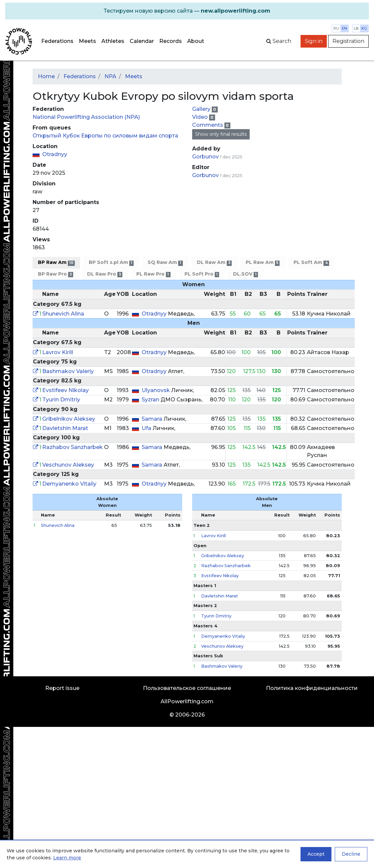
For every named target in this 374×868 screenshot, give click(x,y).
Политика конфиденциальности (312, 688)
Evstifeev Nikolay (65, 390)
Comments (208, 125)
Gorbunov (206, 157)
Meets (87, 41)
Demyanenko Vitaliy (69, 484)
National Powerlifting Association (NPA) (86, 117)
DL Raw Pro (105, 274)
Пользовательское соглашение (187, 688)
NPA (110, 76)
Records (171, 41)
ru (336, 28)
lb (356, 28)
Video (201, 117)
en (344, 28)
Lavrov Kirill (58, 352)
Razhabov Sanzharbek (72, 447)
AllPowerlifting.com (187, 701)
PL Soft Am (311, 262)
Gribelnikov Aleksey (69, 419)
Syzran (151, 400)
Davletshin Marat (65, 428)
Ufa (147, 428)
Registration (348, 41)
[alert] (187, 11)
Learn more (67, 858)
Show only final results (221, 134)
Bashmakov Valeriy (68, 371)
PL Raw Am (263, 262)
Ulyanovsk (156, 390)
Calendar (142, 41)
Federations (57, 41)
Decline (351, 854)
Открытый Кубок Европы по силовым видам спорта (105, 136)
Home (46, 76)
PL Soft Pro (202, 274)
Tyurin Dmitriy (61, 400)
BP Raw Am (56, 262)
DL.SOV (246, 274)
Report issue (62, 688)
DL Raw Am (214, 262)
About (196, 41)
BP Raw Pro (56, 274)
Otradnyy (55, 154)
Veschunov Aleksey (68, 465)
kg (364, 28)
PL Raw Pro (153, 274)
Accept (316, 854)
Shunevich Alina (63, 314)
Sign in (314, 41)
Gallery (202, 109)
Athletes (113, 41)
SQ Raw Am (165, 262)
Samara (153, 419)
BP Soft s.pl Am (111, 262)
